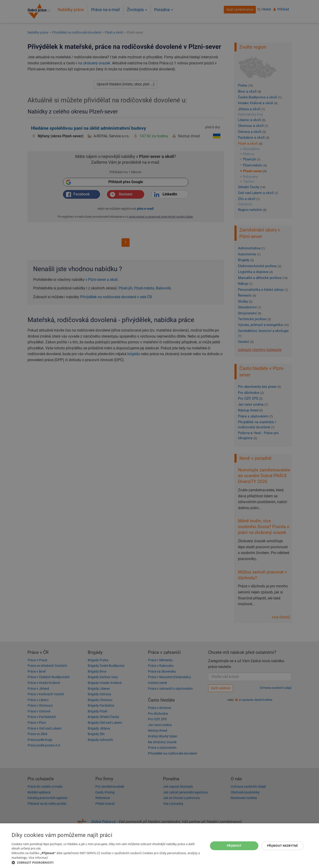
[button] (107, 862)
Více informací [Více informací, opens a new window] (38, 858)
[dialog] (159, 846)
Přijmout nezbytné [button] (283, 846)
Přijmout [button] (234, 846)
